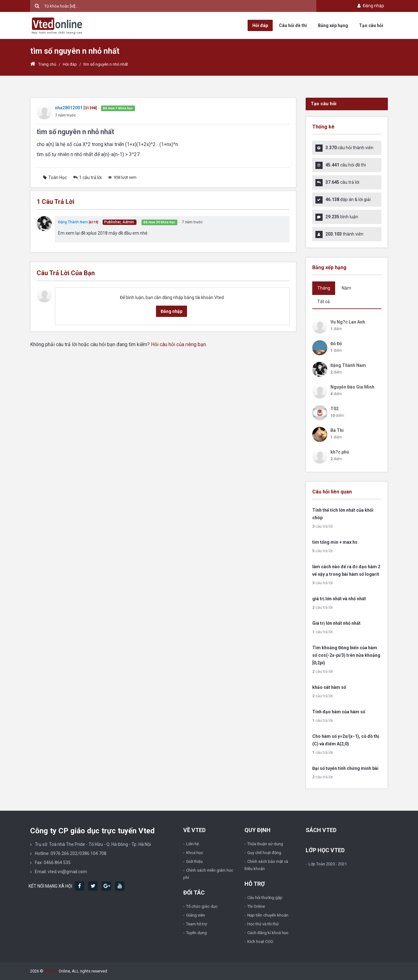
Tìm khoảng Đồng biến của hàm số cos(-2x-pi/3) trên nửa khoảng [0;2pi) (346, 655)
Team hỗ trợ (196, 924)
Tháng (324, 288)
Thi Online (256, 906)
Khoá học (195, 853)
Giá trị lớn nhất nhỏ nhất (336, 623)
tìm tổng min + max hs (335, 542)
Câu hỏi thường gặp (265, 898)
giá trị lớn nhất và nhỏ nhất (339, 599)
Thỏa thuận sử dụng (265, 844)
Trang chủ (43, 64)
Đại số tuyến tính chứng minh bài (345, 768)
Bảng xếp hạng (333, 25)
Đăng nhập (370, 6)
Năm (346, 288)
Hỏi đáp (260, 25)
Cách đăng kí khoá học (268, 933)
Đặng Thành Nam (73, 222)
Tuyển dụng (196, 933)
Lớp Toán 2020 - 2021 (328, 864)
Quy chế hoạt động (264, 853)
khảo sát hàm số (329, 687)
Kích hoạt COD (260, 942)
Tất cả (324, 302)
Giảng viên (196, 915)
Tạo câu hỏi (371, 25)
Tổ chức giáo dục (202, 906)
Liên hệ (193, 844)
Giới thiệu (194, 861)
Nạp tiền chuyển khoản (268, 915)
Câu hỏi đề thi (293, 25)
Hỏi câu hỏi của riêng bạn (178, 344)
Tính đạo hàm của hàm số (339, 712)
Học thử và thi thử (263, 924)
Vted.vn (51, 971)
